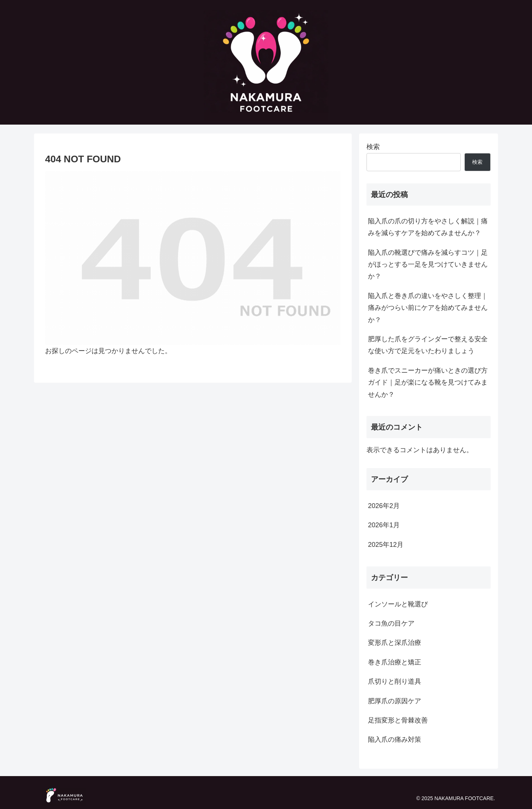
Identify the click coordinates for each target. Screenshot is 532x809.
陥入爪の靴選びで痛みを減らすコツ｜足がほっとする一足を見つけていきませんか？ (428, 265)
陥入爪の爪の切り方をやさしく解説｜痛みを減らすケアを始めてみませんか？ (428, 227)
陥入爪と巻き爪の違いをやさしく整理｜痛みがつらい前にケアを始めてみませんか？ (428, 308)
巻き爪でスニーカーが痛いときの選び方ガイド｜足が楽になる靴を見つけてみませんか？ (428, 383)
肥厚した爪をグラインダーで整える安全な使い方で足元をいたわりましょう (428, 345)
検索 (373, 147)
